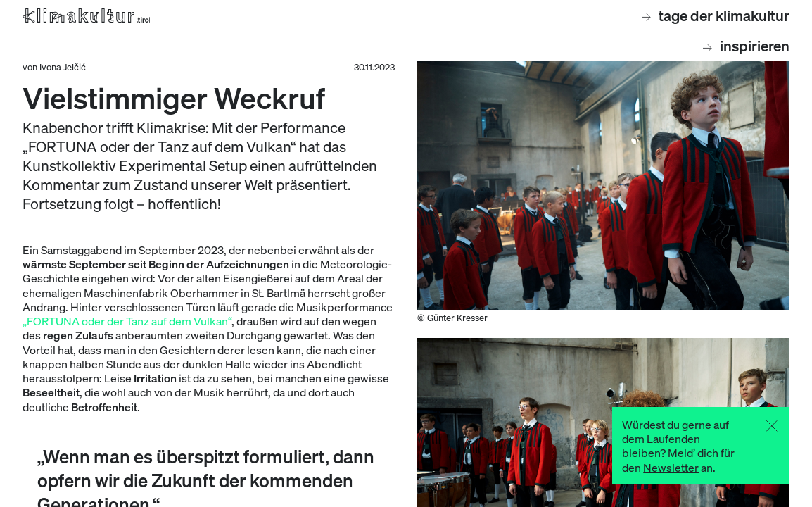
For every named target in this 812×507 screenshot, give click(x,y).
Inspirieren (746, 45)
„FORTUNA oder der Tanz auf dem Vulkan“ (127, 321)
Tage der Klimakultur (716, 15)
